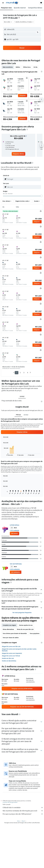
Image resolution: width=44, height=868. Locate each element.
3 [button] (24, 373)
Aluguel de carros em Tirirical (11, 656)
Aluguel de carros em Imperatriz (12, 653)
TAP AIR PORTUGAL (16, 564)
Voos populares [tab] (35, 633)
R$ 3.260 (14, 18)
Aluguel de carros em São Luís (11, 646)
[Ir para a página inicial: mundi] (12, 3)
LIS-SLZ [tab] (22, 396)
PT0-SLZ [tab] (18, 415)
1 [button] (17, 373)
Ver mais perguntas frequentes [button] (22, 613)
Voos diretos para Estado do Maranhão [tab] (15, 633)
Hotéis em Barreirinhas (9, 661)
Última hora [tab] (27, 67)
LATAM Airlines (15, 525)
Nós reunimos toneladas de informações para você (23, 811)
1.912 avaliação (14, 530)
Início (18, 821)
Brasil (23, 821)
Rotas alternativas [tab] (8, 629)
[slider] (42, 196)
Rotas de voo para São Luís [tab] (25, 629)
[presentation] (19, 18)
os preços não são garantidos (10, 802)
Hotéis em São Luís (8, 658)
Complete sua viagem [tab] (9, 625)
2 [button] (20, 373)
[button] (3, 3)
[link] (18, 154)
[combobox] (8, 22)
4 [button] (28, 373)
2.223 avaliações (15, 569)
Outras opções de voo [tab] (26, 625)
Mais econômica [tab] (8, 67)
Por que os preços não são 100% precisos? (23, 814)
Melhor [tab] (18, 67)
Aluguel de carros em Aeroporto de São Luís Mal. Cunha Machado (19, 650)
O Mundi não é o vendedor (23, 808)
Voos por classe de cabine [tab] (11, 638)
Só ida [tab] (35, 67)
